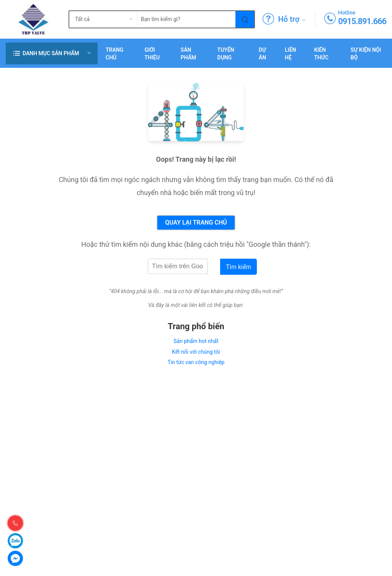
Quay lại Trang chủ (196, 222)
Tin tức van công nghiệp (196, 362)
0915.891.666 (362, 21)
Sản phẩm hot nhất (196, 341)
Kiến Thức (321, 54)
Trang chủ (114, 54)
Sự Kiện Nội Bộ (366, 54)
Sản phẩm (189, 54)
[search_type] (97, 19)
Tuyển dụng (226, 54)
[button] (52, 53)
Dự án (262, 54)
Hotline (347, 13)
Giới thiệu (152, 54)
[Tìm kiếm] (245, 19)
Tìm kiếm (238, 267)
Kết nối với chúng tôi (196, 352)
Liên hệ (290, 54)
